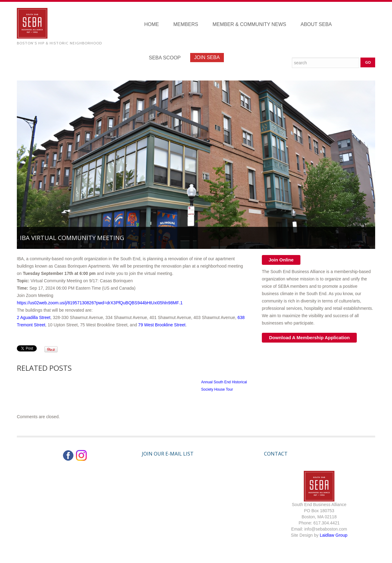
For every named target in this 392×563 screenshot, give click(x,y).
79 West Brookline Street (162, 325)
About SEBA (316, 24)
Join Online (281, 260)
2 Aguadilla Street (34, 317)
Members (186, 24)
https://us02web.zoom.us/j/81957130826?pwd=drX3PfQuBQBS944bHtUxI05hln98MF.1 (100, 303)
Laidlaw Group (334, 535)
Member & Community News (249, 24)
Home (152, 24)
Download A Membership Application (309, 338)
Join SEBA (207, 57)
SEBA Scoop (165, 58)
